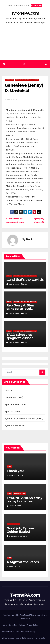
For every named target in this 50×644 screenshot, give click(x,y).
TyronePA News (13, 426)
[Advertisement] (25, 43)
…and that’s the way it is (25, 279)
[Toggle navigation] (46, 64)
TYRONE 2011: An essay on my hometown (24, 500)
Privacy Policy (32, 625)
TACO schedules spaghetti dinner (20, 336)
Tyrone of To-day (28, 631)
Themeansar (25, 618)
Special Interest (13, 404)
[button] (24, 64)
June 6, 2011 (15, 506)
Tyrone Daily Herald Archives (27, 80)
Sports (8, 412)
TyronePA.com (25, 13)
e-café (42, 638)
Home (4, 625)
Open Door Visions (17, 625)
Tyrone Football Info (10, 631)
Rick (29, 239)
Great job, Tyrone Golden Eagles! (20, 530)
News (9, 276)
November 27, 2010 (18, 536)
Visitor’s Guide (8, 638)
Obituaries (9, 80)
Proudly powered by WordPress (16, 615)
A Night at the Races (23, 562)
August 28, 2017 (17, 475)
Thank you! (15, 471)
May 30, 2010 (15, 567)
